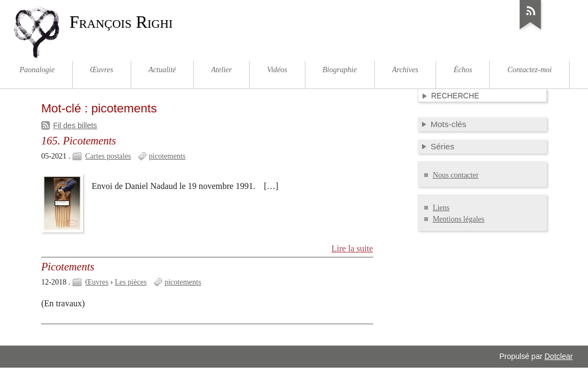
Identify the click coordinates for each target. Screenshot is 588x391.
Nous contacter (456, 175)
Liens (441, 208)
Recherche (455, 96)
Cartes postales (108, 156)
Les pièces (131, 282)
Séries (443, 146)
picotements (167, 156)
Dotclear (559, 356)
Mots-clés (449, 124)
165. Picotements (79, 141)
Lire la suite (352, 248)
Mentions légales (459, 219)
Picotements (68, 267)
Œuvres (97, 282)
